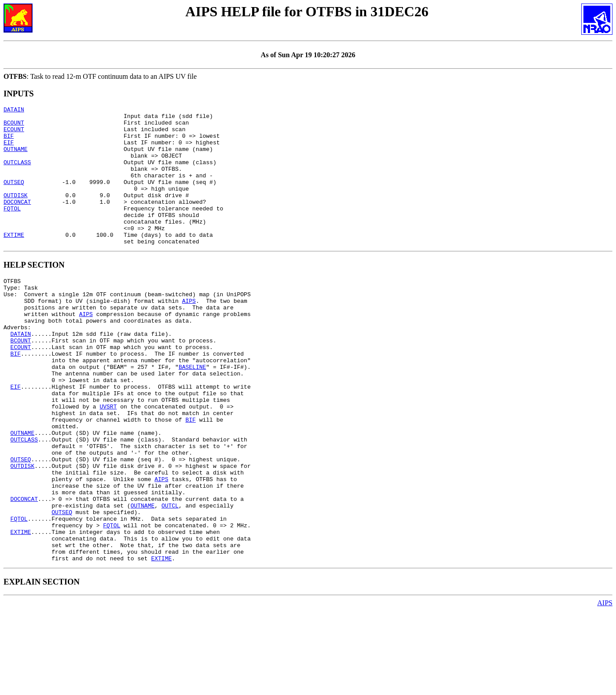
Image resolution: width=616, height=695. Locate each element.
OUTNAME (16, 158)
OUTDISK (16, 213)
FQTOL (12, 229)
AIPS (189, 334)
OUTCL (170, 579)
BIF (9, 142)
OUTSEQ (14, 198)
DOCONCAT (17, 221)
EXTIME (14, 261)
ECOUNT (14, 134)
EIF (9, 150)
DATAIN (14, 110)
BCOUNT (14, 126)
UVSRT (108, 460)
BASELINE (192, 413)
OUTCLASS (17, 174)
